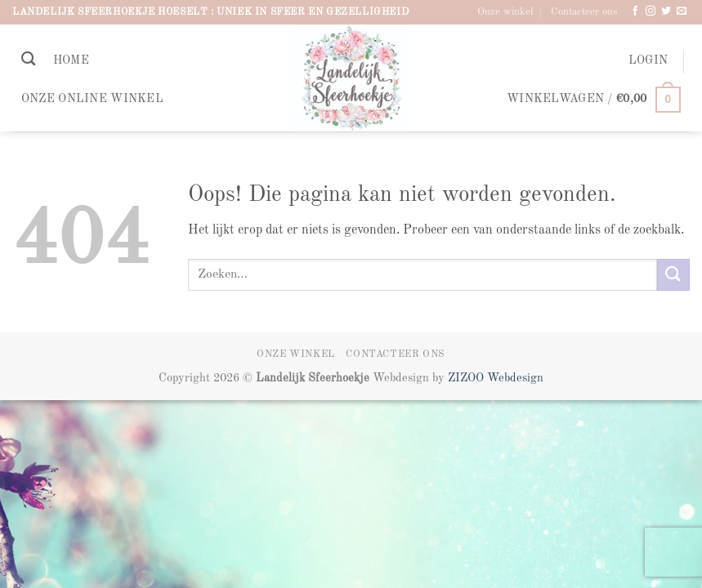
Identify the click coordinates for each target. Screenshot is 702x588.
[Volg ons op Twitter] (666, 11)
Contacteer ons (584, 12)
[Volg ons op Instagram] (651, 11)
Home (71, 60)
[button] (648, 61)
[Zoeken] (28, 59)
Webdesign (515, 378)
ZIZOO (467, 378)
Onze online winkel (92, 99)
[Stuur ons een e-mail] (682, 11)
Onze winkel (505, 12)
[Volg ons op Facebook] (635, 11)
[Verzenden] (673, 275)
